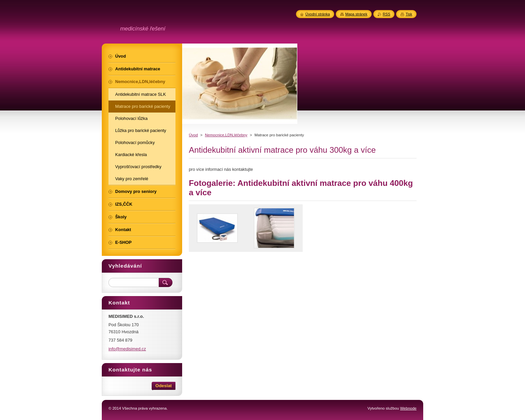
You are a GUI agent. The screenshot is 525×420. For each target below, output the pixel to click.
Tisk (409, 14)
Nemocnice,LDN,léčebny (226, 135)
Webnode (408, 408)
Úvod (193, 135)
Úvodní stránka (318, 14)
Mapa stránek (356, 14)
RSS (386, 14)
